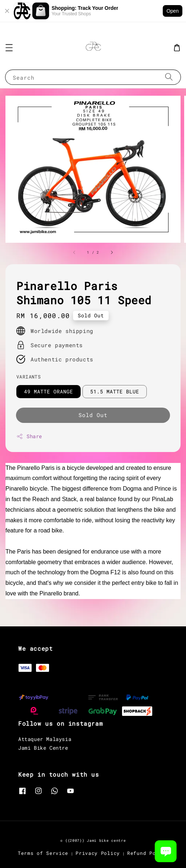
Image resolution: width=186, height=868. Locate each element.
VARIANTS (29, 377)
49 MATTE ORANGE (48, 391)
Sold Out (93, 415)
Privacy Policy (98, 853)
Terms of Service (43, 853)
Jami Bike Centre (43, 748)
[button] (9, 48)
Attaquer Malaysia (45, 739)
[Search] (169, 77)
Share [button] (29, 436)
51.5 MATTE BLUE (115, 391)
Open (173, 11)
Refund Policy (148, 853)
